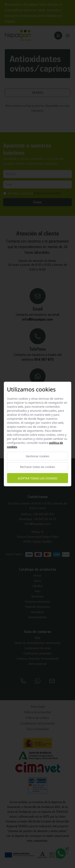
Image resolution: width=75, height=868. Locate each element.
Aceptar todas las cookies (37, 478)
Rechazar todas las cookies (37, 467)
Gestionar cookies (37, 456)
